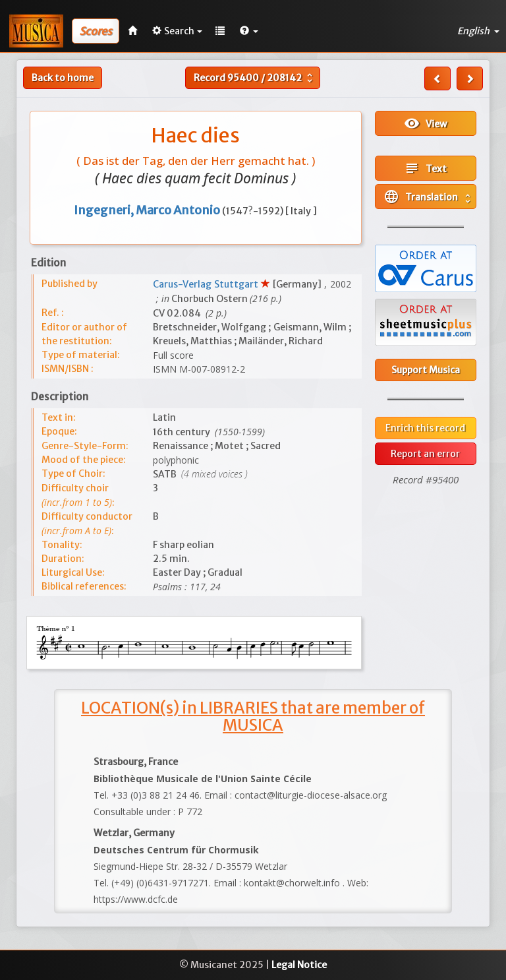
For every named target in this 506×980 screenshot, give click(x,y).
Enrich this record (425, 428)
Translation (429, 197)
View (425, 123)
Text (425, 168)
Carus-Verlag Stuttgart (207, 284)
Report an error (425, 454)
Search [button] (177, 31)
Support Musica (426, 370)
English (478, 31)
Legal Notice (299, 965)
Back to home (63, 78)
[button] (249, 31)
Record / (255, 78)
